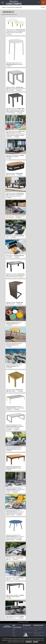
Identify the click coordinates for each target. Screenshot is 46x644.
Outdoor (4, 7)
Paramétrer (29, 642)
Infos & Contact (37, 634)
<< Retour (43, 7)
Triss (13, 634)
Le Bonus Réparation (28, 632)
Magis (14, 632)
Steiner (14, 629)
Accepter (36, 642)
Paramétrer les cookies (39, 632)
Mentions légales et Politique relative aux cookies (38, 629)
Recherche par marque (28, 629)
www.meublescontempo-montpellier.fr (39, 636)
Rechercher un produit (28, 627)
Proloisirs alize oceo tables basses (14, 7)
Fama (14, 631)
